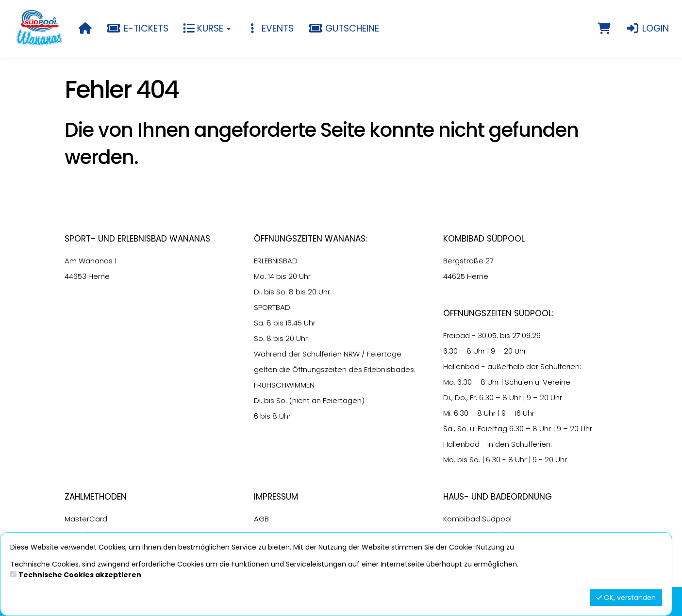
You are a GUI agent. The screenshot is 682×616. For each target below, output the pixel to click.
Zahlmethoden (96, 497)
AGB (261, 519)
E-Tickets (138, 28)
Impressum (276, 497)
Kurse (207, 28)
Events (270, 28)
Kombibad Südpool (477, 519)
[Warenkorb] (604, 29)
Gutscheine (344, 28)
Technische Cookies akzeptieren (80, 575)
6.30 (450, 351)
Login (647, 28)
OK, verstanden (626, 598)
